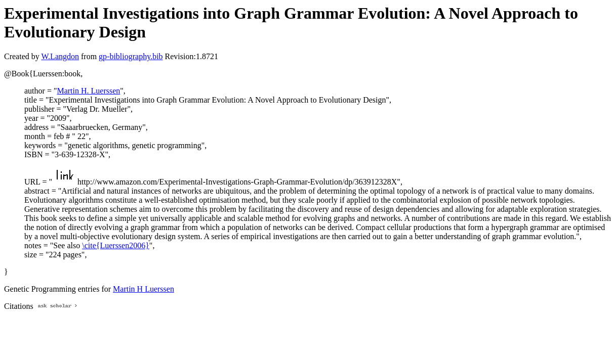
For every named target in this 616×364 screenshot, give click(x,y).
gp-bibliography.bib (131, 56)
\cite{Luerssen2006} (116, 245)
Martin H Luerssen (143, 289)
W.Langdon (60, 56)
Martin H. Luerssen (88, 91)
